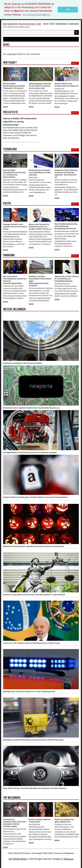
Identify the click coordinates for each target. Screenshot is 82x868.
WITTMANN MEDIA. (18, 859)
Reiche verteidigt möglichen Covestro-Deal (40, 820)
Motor (51, 853)
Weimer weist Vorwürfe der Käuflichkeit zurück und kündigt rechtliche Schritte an (40, 227)
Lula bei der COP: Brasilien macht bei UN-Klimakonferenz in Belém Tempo (32, 643)
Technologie (36, 853)
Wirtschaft (18, 853)
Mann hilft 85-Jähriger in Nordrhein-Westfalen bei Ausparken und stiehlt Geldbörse (35, 788)
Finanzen (27, 853)
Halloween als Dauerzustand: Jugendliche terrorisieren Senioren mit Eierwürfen (34, 546)
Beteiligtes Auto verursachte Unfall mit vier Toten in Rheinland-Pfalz (29, 691)
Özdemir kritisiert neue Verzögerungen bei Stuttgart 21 (67, 84)
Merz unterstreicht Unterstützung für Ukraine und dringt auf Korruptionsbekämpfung (15, 280)
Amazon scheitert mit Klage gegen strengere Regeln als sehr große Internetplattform (35, 497)
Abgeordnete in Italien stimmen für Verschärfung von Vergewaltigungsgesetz (67, 278)
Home (46, 23)
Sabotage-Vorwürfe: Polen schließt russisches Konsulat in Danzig (15, 227)
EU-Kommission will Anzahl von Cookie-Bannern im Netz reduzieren (40, 172)
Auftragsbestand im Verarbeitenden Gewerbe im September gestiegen (30, 452)
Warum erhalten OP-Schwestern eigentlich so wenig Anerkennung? (20, 121)
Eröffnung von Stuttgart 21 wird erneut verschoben (23, 363)
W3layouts (69, 859)
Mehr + (75, 63)
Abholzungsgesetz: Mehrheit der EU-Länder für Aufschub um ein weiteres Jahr (40, 86)
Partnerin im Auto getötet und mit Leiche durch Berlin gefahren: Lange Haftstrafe (34, 594)
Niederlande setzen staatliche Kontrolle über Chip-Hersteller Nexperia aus (31, 408)
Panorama (59, 853)
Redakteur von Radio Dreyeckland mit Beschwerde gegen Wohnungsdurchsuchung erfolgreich (40, 281)
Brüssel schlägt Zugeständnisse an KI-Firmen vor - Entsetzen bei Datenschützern (14, 173)
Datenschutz (62, 23)
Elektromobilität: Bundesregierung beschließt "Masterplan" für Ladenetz (14, 86)
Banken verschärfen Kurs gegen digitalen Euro (64, 820)
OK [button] (68, 10)
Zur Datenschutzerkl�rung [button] (36, 15)
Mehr (6, 107)
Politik (45, 853)
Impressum (74, 23)
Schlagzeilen (69, 853)
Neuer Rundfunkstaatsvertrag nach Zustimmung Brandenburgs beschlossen (66, 226)
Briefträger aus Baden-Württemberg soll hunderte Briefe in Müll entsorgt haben (33, 740)
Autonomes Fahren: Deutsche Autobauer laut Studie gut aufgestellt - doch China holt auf (66, 173)
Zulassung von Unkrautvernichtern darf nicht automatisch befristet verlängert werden (14, 823)
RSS (52, 23)
